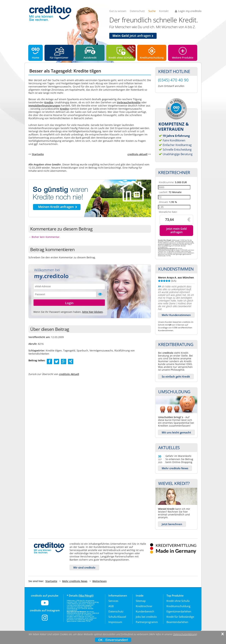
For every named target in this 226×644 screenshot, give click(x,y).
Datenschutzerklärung (185, 634)
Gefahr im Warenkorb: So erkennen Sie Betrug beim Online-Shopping (179, 459)
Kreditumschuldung (152, 58)
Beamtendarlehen (177, 622)
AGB (111, 606)
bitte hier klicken (93, 312)
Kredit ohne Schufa (178, 601)
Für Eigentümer (59, 58)
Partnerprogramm (147, 622)
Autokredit (90, 58)
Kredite (49, 102)
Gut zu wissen (118, 11)
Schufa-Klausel (117, 617)
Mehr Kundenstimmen (176, 315)
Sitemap (141, 601)
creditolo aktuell (137, 154)
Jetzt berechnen (172, 524)
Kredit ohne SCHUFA (121, 58)
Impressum (115, 622)
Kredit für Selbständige (180, 617)
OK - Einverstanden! (113, 640)
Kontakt (164, 11)
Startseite (38, 154)
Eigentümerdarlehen (179, 611)
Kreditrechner (144, 606)
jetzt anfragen (133, 36)
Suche (152, 11)
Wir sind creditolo (84, 567)
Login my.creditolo (190, 11)
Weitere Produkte (183, 58)
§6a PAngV (86, 596)
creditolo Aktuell (69, 374)
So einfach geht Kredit (176, 376)
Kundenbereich (145, 611)
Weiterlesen (99, 581)
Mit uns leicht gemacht (176, 432)
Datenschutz (137, 11)
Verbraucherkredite (129, 102)
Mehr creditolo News (175, 468)
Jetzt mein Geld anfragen (176, 230)
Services (113, 601)
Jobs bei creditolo (146, 617)
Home (36, 58)
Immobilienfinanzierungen (44, 106)
